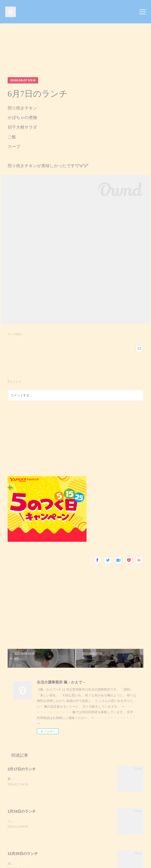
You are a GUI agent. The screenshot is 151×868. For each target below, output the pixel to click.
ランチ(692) (15, 334)
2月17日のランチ (22, 769)
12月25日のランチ (23, 854)
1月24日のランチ (22, 812)
